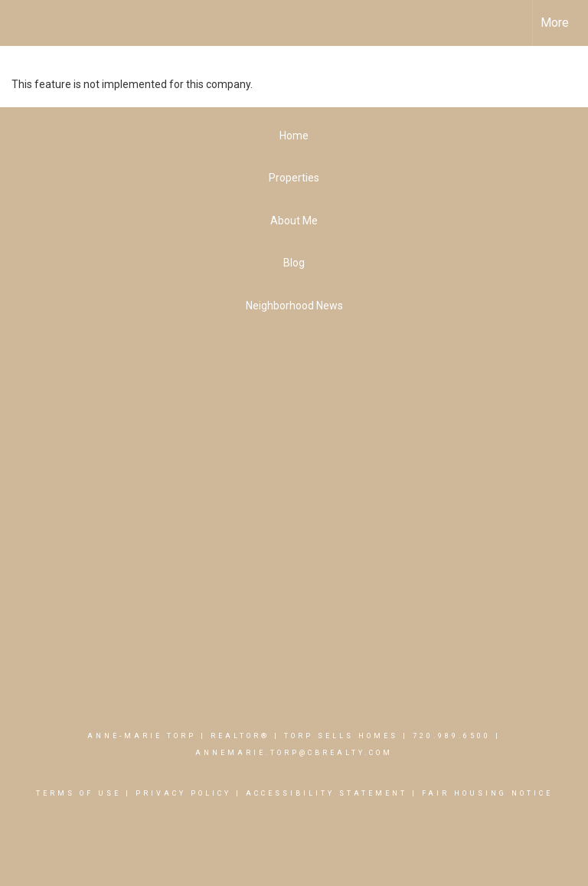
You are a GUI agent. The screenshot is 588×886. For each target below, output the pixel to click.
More (555, 23)
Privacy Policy (183, 793)
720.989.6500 (452, 736)
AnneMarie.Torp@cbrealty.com (294, 753)
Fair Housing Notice (487, 793)
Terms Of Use (78, 793)
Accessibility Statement (327, 793)
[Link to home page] (20, 23)
